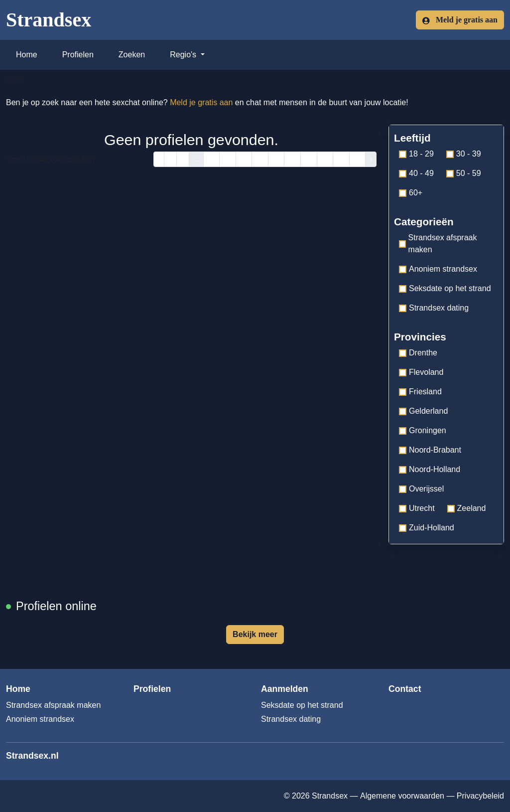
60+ (411, 193)
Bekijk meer (255, 634)
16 (244, 159)
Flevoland (421, 372)
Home (27, 55)
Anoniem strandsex (438, 269)
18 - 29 (416, 154)
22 (341, 159)
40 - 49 (416, 173)
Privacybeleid (480, 796)
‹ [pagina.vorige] (159, 159)
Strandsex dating (434, 308)
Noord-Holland (430, 469)
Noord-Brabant (430, 450)
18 (276, 159)
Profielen (78, 55)
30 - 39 (464, 154)
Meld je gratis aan (460, 20)
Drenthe (418, 353)
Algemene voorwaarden (402, 796)
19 (292, 159)
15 (228, 159)
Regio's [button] (184, 55)
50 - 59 (464, 173)
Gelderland (423, 411)
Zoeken (132, 55)
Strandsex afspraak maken (438, 244)
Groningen (423, 430)
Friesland (420, 392)
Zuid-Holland (427, 528)
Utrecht (417, 508)
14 (212, 159)
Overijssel (421, 489)
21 (325, 159)
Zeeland (467, 508)
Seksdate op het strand (445, 288)
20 (309, 159)
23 (358, 159)
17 (260, 159)
